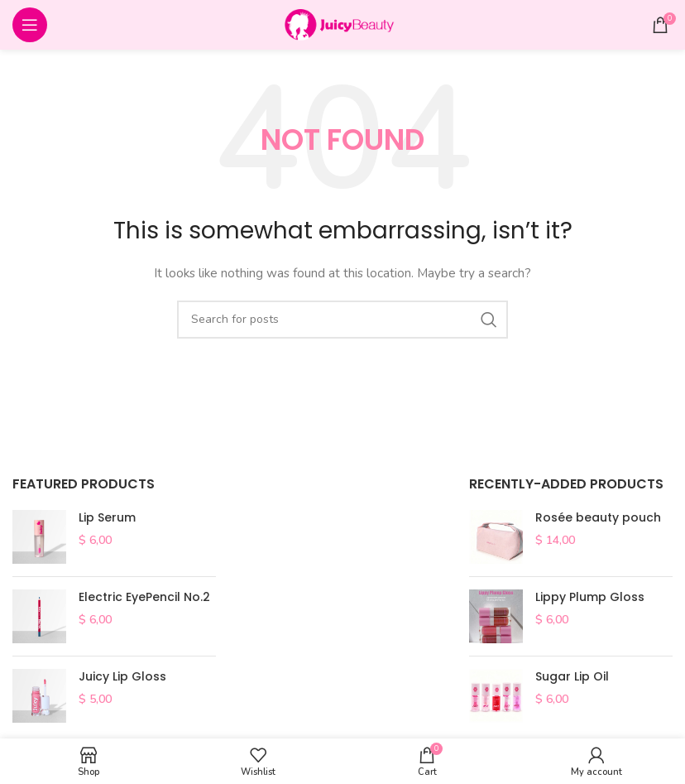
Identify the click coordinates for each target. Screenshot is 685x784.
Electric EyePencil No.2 (144, 597)
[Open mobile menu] (30, 25)
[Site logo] (342, 24)
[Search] (342, 320)
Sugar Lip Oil (572, 677)
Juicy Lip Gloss (122, 677)
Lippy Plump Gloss (590, 597)
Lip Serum (107, 518)
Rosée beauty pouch (598, 518)
